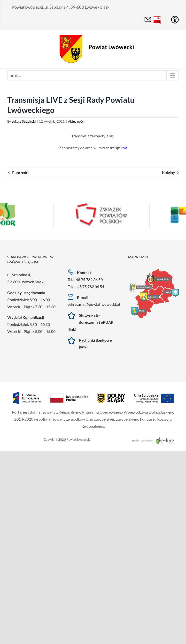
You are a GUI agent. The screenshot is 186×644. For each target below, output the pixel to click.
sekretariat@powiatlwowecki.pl (94, 304)
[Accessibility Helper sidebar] (175, 20)
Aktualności (76, 121)
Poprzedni (21, 172)
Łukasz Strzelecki (24, 121)
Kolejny (168, 172)
